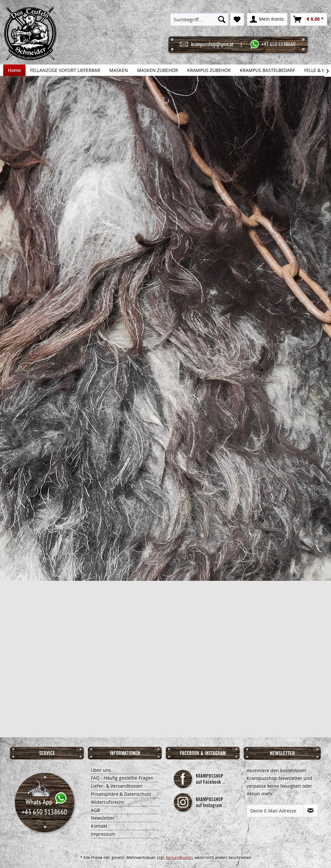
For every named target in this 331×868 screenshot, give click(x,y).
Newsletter (103, 818)
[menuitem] (199, 19)
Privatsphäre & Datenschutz (121, 794)
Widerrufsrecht (107, 802)
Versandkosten (179, 858)
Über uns (101, 770)
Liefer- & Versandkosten (117, 786)
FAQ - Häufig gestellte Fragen (122, 778)
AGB (95, 810)
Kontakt (99, 826)
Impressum (103, 834)
